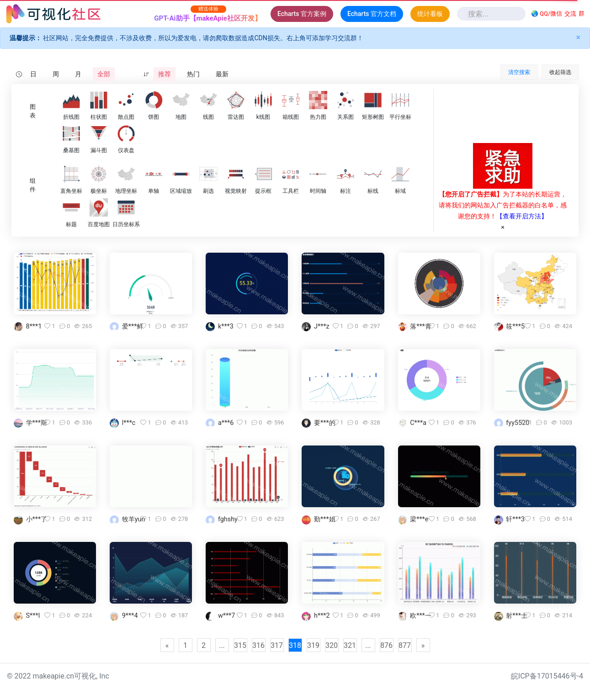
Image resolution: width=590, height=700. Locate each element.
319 (313, 645)
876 (386, 645)
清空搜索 (519, 72)
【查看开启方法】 (522, 216)
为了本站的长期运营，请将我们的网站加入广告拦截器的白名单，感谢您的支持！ (503, 205)
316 (258, 645)
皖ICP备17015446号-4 (547, 676)
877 (405, 645)
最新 (222, 74)
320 (332, 645)
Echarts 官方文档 (372, 14)
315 (240, 645)
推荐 (165, 74)
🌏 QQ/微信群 (558, 14)
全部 (104, 74)
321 (350, 645)
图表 (33, 111)
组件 (33, 185)
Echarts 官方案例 (302, 14)
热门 (193, 74)
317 (277, 645)
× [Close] (578, 37)
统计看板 (430, 14)
